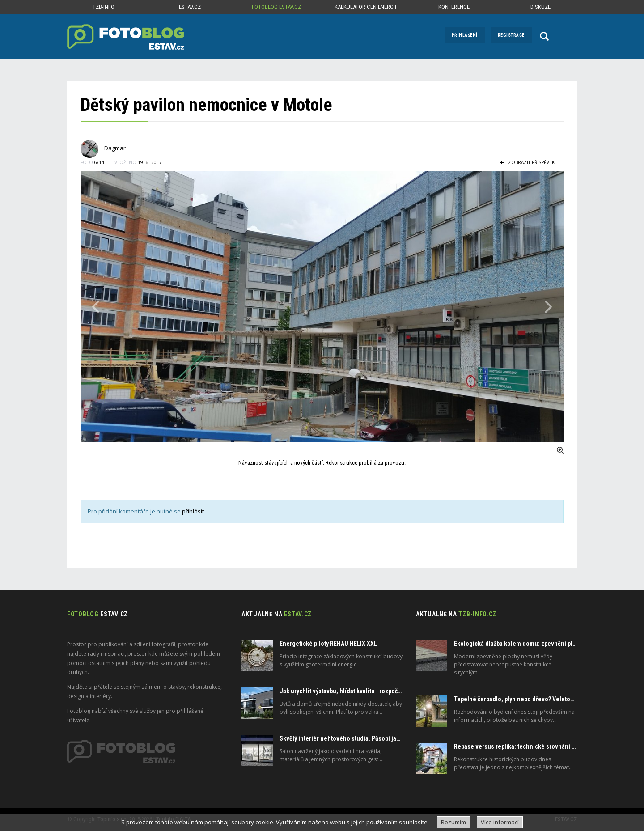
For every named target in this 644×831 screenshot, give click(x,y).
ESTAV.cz (190, 7)
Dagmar (115, 148)
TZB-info (104, 7)
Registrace (511, 35)
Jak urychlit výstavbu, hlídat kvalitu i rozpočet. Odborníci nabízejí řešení (377, 691)
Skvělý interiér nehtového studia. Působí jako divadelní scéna (364, 738)
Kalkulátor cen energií (365, 7)
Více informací (500, 822)
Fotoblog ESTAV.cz (276, 7)
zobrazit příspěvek (527, 162)
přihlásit (193, 511)
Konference (454, 7)
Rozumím (453, 822)
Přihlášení (465, 35)
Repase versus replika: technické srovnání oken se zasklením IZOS (546, 746)
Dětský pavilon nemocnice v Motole (206, 105)
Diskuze (540, 7)
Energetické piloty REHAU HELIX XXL (328, 644)
